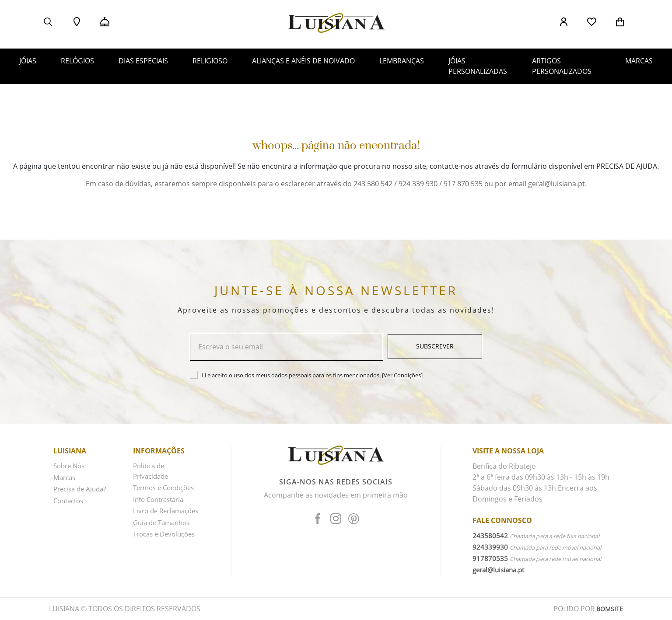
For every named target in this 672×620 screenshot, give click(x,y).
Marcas (65, 477)
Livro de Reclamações (155, 527)
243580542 (490, 536)
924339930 (490, 547)
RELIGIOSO (210, 61)
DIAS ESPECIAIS (143, 61)
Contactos (70, 499)
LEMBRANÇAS (402, 61)
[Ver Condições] (402, 376)
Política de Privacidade (152, 472)
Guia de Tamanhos (164, 543)
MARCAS (639, 61)
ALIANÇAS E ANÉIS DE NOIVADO (303, 61)
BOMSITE (608, 609)
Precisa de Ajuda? (82, 488)
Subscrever (435, 347)
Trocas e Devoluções (152, 559)
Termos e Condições (150, 494)
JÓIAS (28, 61)
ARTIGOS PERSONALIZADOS (562, 66)
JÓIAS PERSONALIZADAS (478, 66)
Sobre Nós (71, 467)
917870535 (490, 559)
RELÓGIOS (77, 61)
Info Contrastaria (161, 510)
